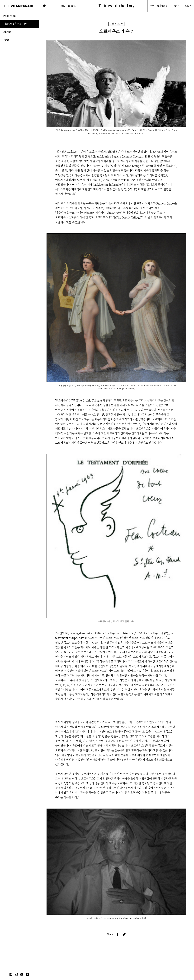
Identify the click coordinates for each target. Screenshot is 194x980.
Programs (10, 16)
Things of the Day (15, 24)
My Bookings (158, 6)
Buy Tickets (68, 6)
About (7, 32)
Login (175, 6)
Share (110, 934)
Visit (6, 40)
